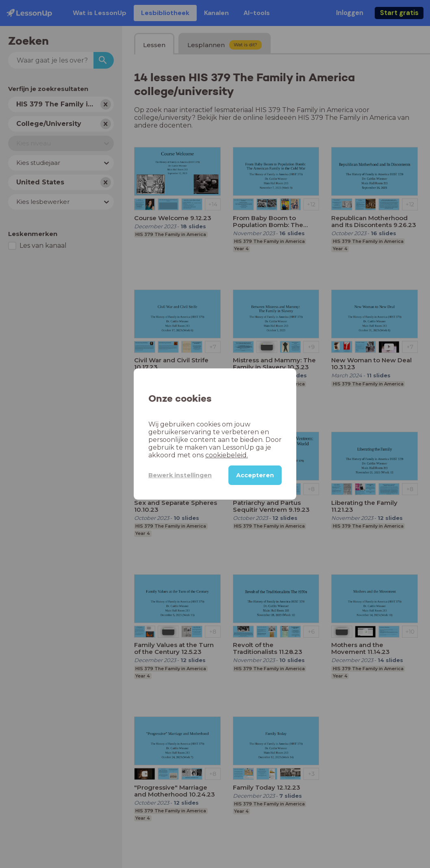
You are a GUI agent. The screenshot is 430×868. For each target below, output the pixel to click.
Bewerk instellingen (180, 475)
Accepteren (255, 475)
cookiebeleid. (227, 455)
